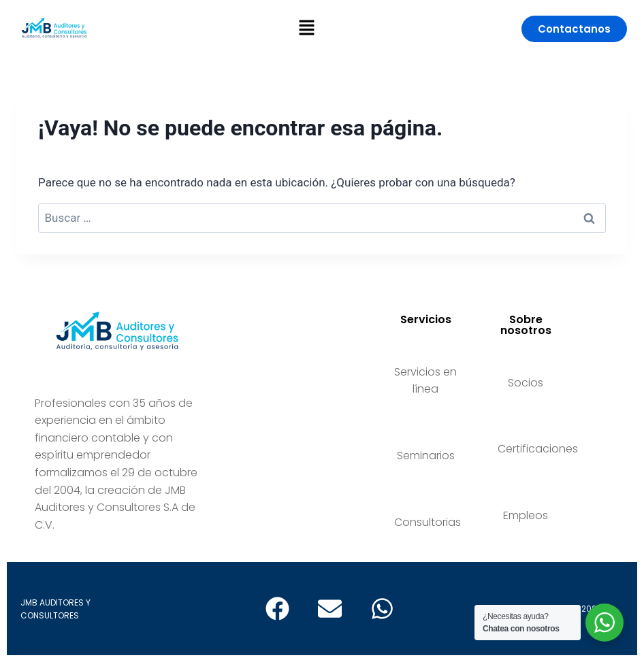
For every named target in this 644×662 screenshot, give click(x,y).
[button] (306, 29)
